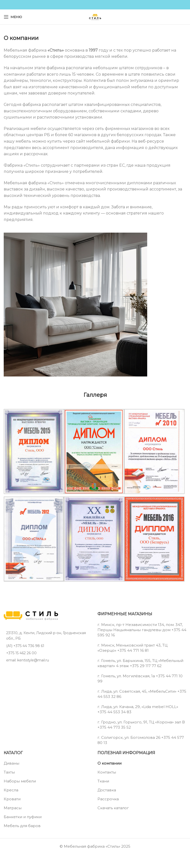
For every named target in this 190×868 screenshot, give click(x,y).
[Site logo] (95, 16)
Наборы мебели (20, 781)
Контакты (107, 772)
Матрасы (13, 808)
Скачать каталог (113, 808)
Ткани (103, 781)
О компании (109, 763)
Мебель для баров (22, 826)
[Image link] (31, 615)
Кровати (12, 799)
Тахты (9, 772)
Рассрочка (108, 799)
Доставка (107, 790)
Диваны (12, 763)
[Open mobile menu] (13, 17)
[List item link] (48, 646)
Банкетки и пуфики (23, 817)
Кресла (11, 790)
